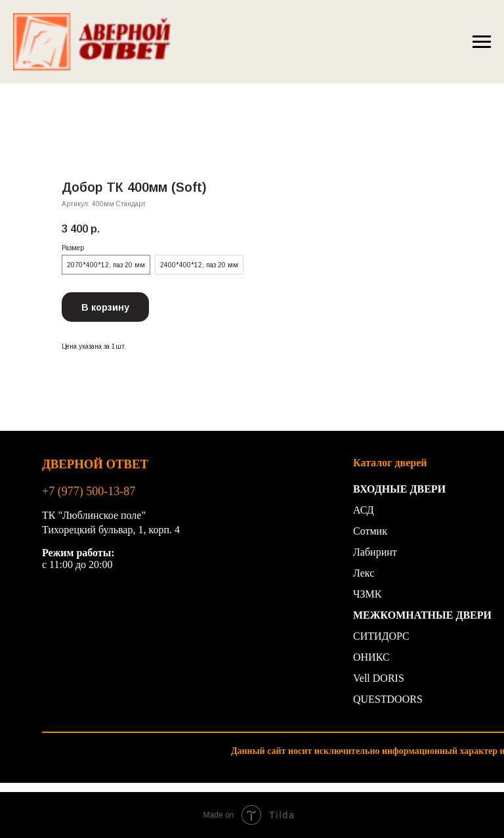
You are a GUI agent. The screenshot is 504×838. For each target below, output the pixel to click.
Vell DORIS (379, 678)
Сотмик (370, 531)
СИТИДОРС (381, 636)
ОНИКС (371, 657)
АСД (364, 510)
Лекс (364, 573)
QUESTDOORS (388, 699)
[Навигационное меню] (482, 42)
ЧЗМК (367, 594)
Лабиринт (375, 552)
